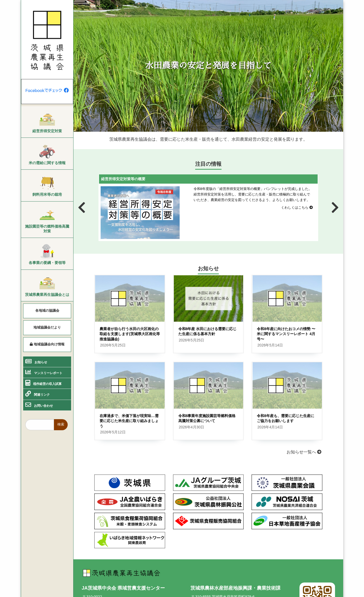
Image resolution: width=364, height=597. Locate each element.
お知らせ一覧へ (304, 452)
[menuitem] (47, 122)
